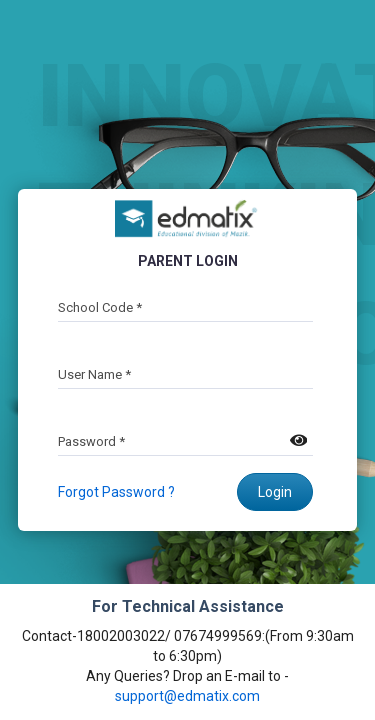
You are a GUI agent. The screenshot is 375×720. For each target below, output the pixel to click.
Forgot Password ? (116, 492)
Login (275, 492)
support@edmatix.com (187, 696)
